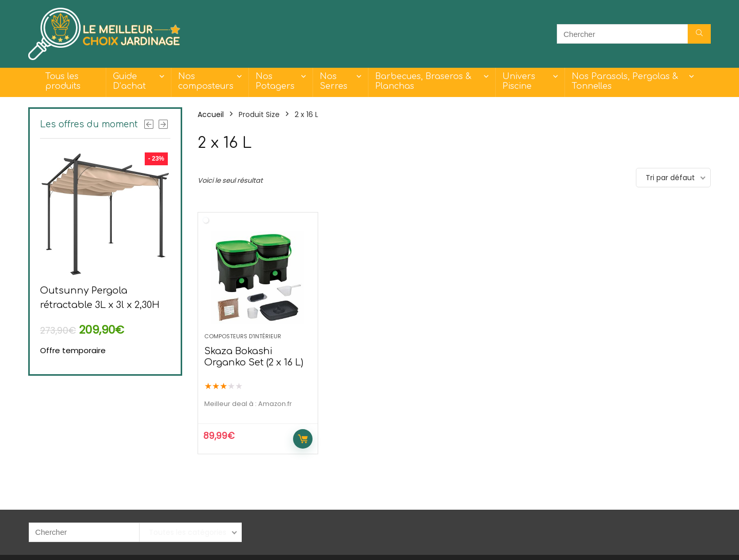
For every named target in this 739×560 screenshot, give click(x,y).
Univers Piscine (519, 81)
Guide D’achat (129, 81)
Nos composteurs (206, 81)
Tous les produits (63, 81)
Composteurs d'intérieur (243, 336)
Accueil (211, 114)
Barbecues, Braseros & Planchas (423, 81)
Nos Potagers (275, 81)
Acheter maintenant (303, 439)
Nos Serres (334, 81)
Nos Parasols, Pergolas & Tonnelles (625, 81)
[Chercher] (699, 34)
